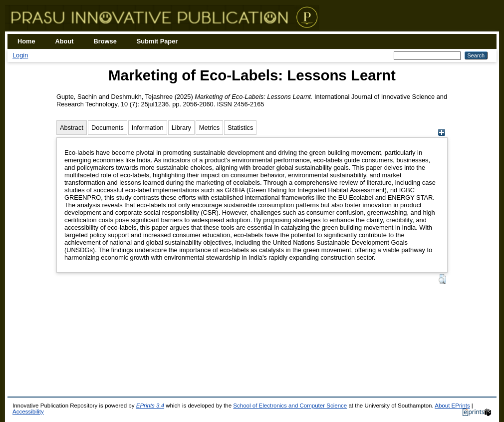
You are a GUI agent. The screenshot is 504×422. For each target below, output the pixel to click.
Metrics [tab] (209, 128)
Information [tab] (148, 128)
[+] (441, 134)
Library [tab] (181, 128)
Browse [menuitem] (105, 41)
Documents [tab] (108, 128)
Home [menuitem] (26, 41)
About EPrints (452, 406)
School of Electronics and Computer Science (290, 406)
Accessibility (28, 412)
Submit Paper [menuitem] (157, 41)
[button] (442, 279)
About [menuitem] (65, 41)
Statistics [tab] (240, 128)
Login (20, 55)
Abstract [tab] (72, 128)
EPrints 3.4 (150, 406)
